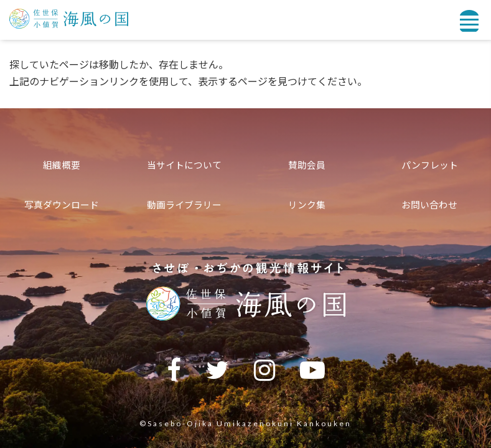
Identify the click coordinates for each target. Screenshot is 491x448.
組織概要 (62, 165)
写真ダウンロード (62, 205)
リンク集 (307, 205)
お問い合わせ (429, 205)
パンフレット (430, 165)
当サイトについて (184, 165)
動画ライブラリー (184, 205)
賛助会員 (307, 165)
